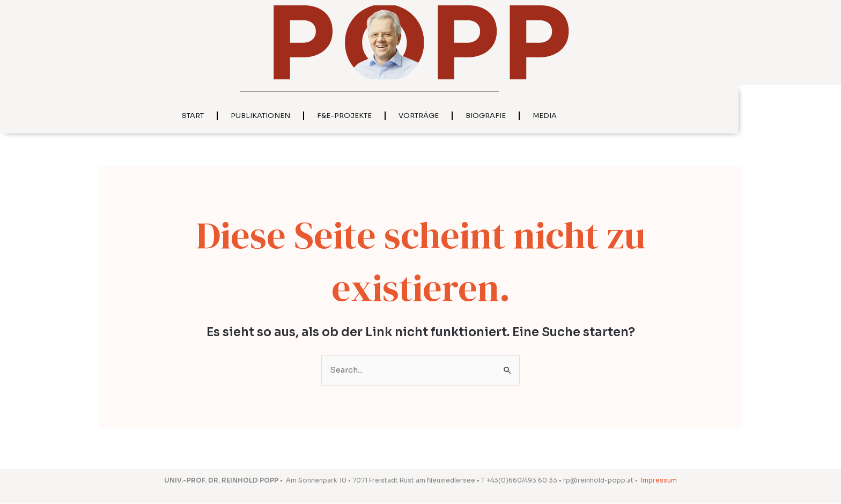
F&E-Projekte (396, 116)
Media (596, 116)
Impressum (659, 481)
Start (244, 116)
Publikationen (312, 116)
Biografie (537, 116)
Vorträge (470, 116)
